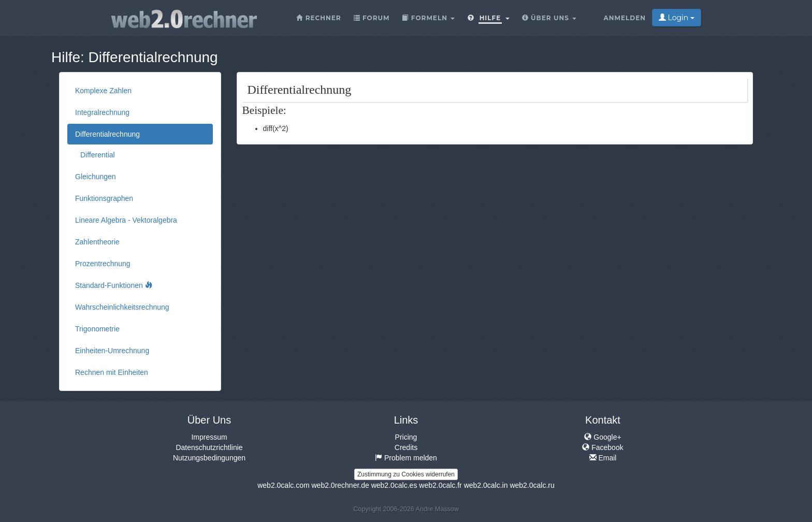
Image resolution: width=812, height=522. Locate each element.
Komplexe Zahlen (103, 91)
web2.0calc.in (486, 485)
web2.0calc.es (394, 485)
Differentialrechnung (153, 57)
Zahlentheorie (97, 242)
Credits (406, 447)
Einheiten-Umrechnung (112, 351)
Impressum (209, 437)
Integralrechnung (102, 112)
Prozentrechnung (103, 264)
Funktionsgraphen (104, 198)
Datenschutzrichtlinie (209, 447)
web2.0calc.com (283, 485)
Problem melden (406, 458)
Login (677, 18)
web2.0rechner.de (340, 485)
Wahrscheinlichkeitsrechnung (122, 307)
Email (603, 458)
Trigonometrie (97, 329)
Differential (98, 155)
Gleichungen (96, 177)
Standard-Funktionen (114, 285)
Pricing (406, 437)
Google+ (603, 437)
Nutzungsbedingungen (209, 458)
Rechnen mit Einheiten (112, 372)
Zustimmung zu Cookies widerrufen (406, 474)
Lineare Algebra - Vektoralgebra (126, 220)
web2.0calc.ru (532, 485)
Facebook (603, 447)
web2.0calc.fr (440, 485)
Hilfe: (68, 57)
